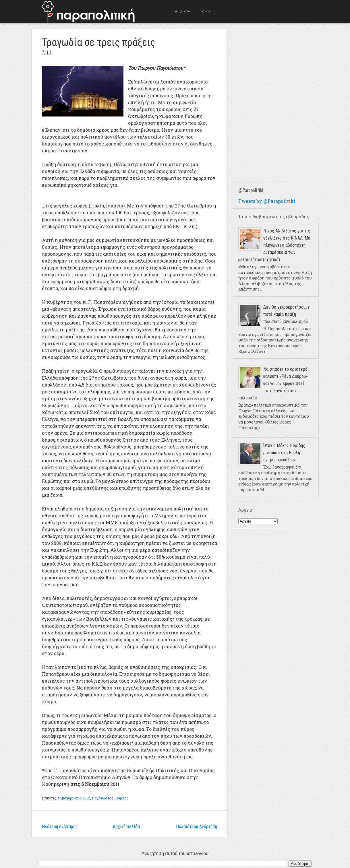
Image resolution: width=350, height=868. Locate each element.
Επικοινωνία (206, 11)
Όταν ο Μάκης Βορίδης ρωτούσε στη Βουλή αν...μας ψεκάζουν (284, 453)
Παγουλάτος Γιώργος (110, 798)
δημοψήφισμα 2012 (74, 798)
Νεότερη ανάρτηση (59, 827)
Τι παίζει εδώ (181, 11)
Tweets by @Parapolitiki (267, 201)
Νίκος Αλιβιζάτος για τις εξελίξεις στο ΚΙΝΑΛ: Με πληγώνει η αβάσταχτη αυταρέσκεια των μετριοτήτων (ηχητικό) (274, 245)
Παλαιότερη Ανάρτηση (197, 827)
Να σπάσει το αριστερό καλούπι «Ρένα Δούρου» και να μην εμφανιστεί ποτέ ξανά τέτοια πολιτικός (273, 383)
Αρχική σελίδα (126, 827)
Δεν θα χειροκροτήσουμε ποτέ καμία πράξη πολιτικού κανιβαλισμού (287, 314)
